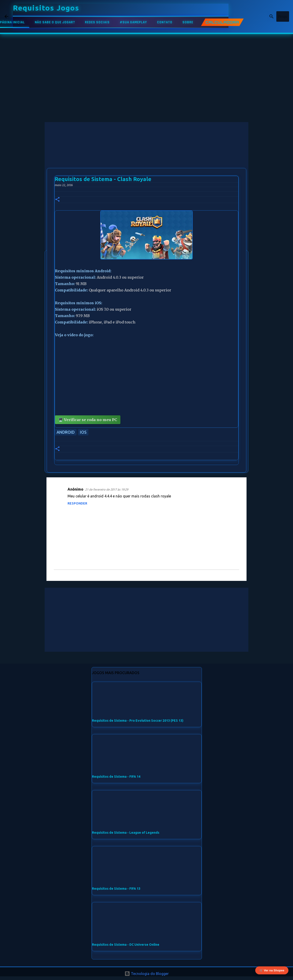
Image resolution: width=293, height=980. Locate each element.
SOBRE (188, 22)
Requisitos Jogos (46, 8)
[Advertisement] (146, 154)
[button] (57, 200)
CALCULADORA (222, 22)
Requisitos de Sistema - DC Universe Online (126, 945)
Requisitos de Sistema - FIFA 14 (116, 777)
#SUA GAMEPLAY (133, 22)
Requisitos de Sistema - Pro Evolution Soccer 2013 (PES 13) (138, 721)
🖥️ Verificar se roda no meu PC (88, 420)
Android (66, 432)
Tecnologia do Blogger (147, 974)
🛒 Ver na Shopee (272, 971)
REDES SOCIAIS (97, 22)
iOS (83, 432)
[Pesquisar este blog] (265, 16)
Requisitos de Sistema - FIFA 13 (116, 889)
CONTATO (165, 22)
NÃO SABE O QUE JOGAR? (55, 22)
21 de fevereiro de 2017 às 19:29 (107, 489)
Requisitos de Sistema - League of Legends (126, 833)
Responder (77, 503)
